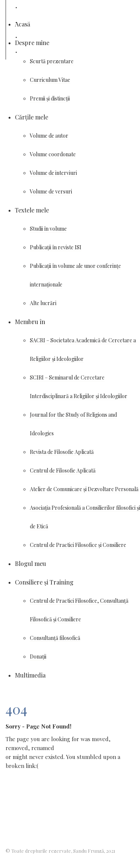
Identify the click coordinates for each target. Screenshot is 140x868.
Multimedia (30, 675)
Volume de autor (49, 136)
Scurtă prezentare (52, 61)
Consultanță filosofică (55, 638)
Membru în (30, 322)
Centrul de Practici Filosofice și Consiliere (78, 545)
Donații (38, 656)
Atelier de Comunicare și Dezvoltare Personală (84, 489)
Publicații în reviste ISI (56, 247)
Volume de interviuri (53, 173)
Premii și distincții (50, 98)
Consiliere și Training (44, 582)
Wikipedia (31, 22)
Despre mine (32, 43)
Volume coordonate (53, 154)
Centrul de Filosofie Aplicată (63, 470)
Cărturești (33, 52)
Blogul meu (30, 563)
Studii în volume (48, 229)
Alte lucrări (43, 303)
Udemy (28, 37)
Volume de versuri (51, 191)
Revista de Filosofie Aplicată (62, 452)
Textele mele (32, 210)
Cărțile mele (32, 117)
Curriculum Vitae (50, 80)
